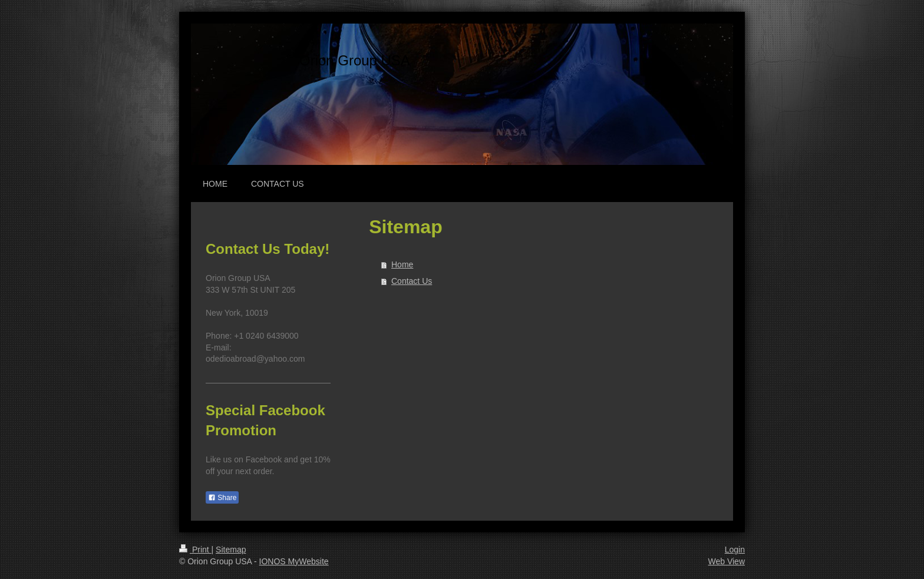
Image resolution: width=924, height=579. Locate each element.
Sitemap (231, 550)
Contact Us (412, 281)
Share (222, 498)
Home (402, 264)
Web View (726, 561)
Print (195, 550)
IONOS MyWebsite (294, 561)
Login (735, 550)
